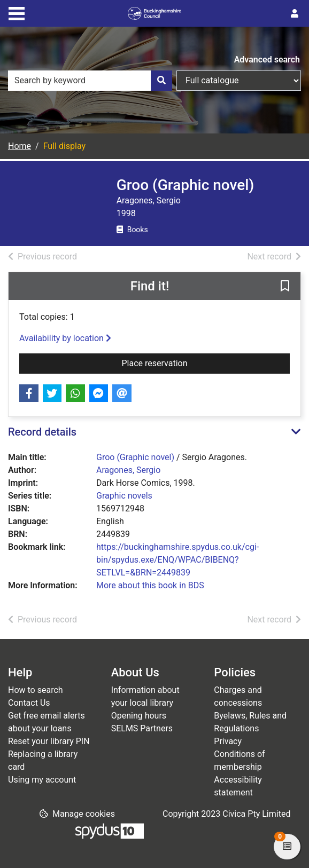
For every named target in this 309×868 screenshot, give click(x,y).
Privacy (228, 741)
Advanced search (267, 60)
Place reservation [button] (200, 362)
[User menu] (295, 14)
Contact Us (29, 703)
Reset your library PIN (49, 741)
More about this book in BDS (150, 585)
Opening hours (139, 716)
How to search (36, 690)
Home (20, 146)
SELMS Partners (142, 728)
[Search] (161, 81)
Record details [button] (42, 432)
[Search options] (239, 81)
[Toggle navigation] (17, 12)
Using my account (42, 780)
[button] (285, 287)
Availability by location (65, 338)
